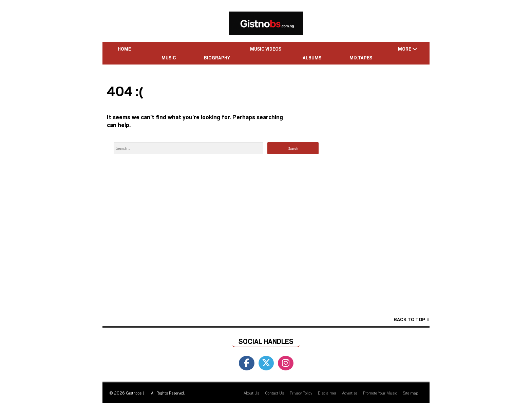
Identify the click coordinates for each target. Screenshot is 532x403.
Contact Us (274, 393)
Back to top (409, 319)
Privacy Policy (301, 393)
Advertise (350, 393)
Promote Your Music (380, 393)
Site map (410, 393)
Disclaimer (327, 393)
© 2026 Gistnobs (125, 393)
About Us (251, 393)
